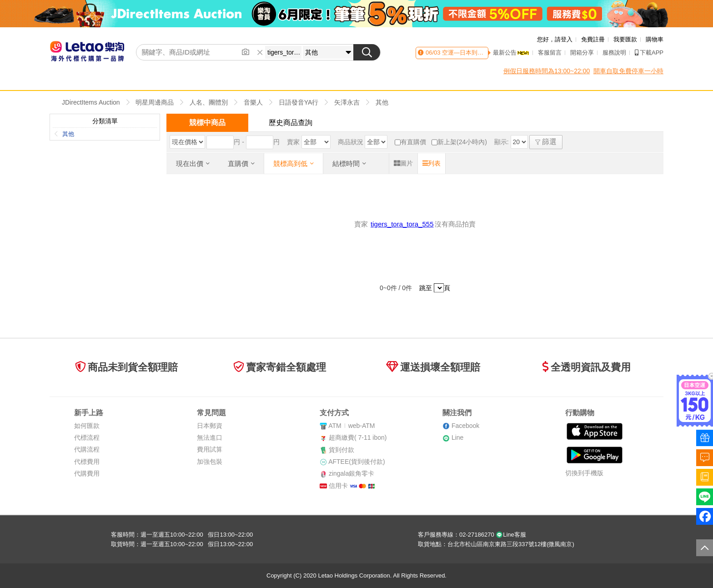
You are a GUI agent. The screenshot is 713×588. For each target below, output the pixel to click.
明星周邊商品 (155, 102)
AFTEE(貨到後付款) (356, 462)
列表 (432, 163)
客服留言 (550, 53)
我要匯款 (625, 39)
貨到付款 (341, 450)
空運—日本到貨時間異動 (474, 53)
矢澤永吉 (347, 102)
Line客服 (511, 535)
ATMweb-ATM (351, 426)
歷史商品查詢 (291, 123)
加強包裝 (210, 462)
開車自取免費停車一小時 (628, 71)
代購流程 (87, 449)
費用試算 (210, 449)
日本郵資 (210, 426)
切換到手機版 (584, 473)
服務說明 (614, 53)
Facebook (465, 426)
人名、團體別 (209, 102)
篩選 (546, 142)
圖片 (403, 163)
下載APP (649, 53)
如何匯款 (87, 426)
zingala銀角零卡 (351, 473)
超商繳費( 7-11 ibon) (358, 437)
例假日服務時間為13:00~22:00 (547, 71)
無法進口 (210, 437)
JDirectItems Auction (91, 102)
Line (457, 437)
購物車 (655, 39)
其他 (382, 102)
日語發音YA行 (299, 102)
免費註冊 (593, 39)
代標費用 (87, 462)
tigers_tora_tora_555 (402, 224)
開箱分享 (582, 53)
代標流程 (87, 437)
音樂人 (253, 102)
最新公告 (511, 53)
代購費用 (87, 473)
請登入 (564, 39)
